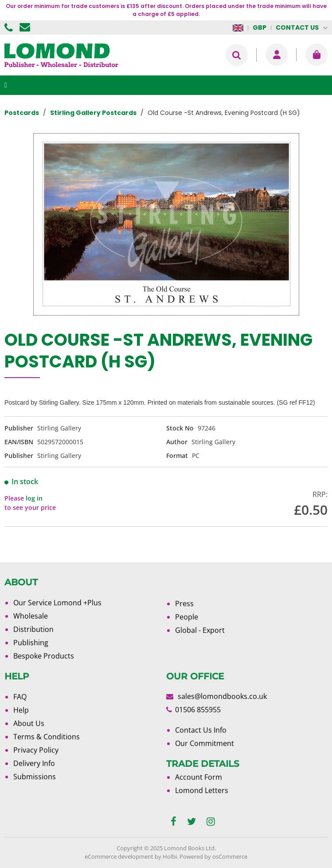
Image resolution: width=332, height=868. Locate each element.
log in (34, 498)
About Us (29, 723)
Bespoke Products (44, 656)
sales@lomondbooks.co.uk (222, 696)
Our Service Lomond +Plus (57, 603)
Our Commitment (205, 743)
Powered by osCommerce (213, 856)
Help (21, 710)
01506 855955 (10, 28)
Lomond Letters (202, 790)
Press (184, 604)
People (187, 617)
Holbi (170, 856)
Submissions (35, 777)
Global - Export (200, 630)
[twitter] (191, 822)
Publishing (31, 643)
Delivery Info (34, 763)
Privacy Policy (36, 750)
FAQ (20, 697)
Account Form (199, 777)
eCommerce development (119, 856)
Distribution (33, 629)
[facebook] (174, 822)
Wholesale (31, 616)
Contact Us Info (201, 730)
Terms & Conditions (47, 737)
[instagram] (211, 822)
